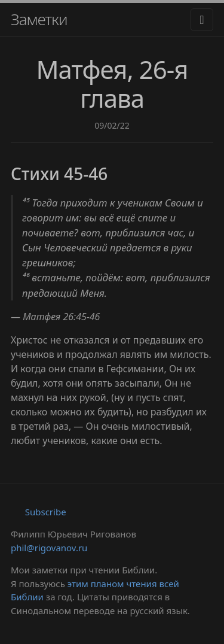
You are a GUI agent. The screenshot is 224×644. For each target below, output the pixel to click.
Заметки (39, 19)
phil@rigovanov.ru (49, 548)
